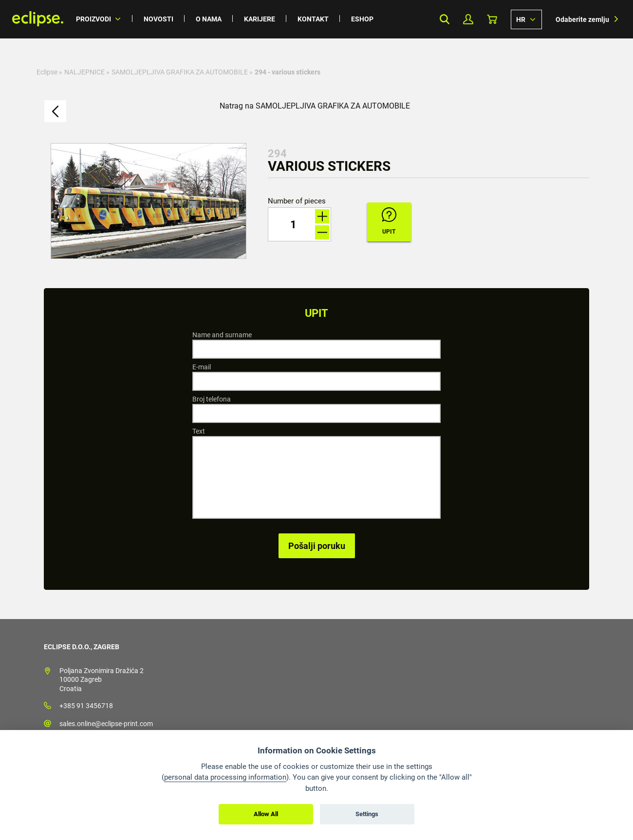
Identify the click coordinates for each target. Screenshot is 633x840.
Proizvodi (93, 19)
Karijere (260, 19)
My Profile (468, 19)
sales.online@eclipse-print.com (106, 724)
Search (444, 19)
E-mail (202, 367)
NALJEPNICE (84, 72)
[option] (149, 201)
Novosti (158, 19)
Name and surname (222, 335)
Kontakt (313, 19)
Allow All (266, 814)
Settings (367, 814)
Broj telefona (212, 399)
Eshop (362, 19)
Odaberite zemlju (582, 19)
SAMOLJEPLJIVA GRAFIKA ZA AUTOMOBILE (180, 72)
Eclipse (47, 72)
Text (199, 431)
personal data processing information (225, 777)
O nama (209, 19)
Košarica (492, 19)
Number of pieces (297, 201)
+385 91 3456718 (86, 706)
